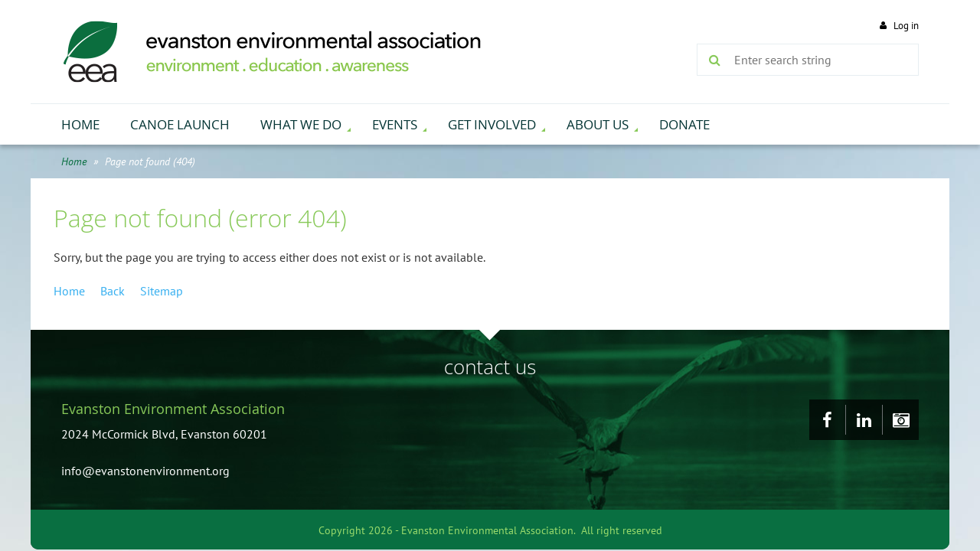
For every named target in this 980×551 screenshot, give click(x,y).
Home (74, 161)
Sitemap (162, 291)
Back (113, 291)
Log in (906, 26)
